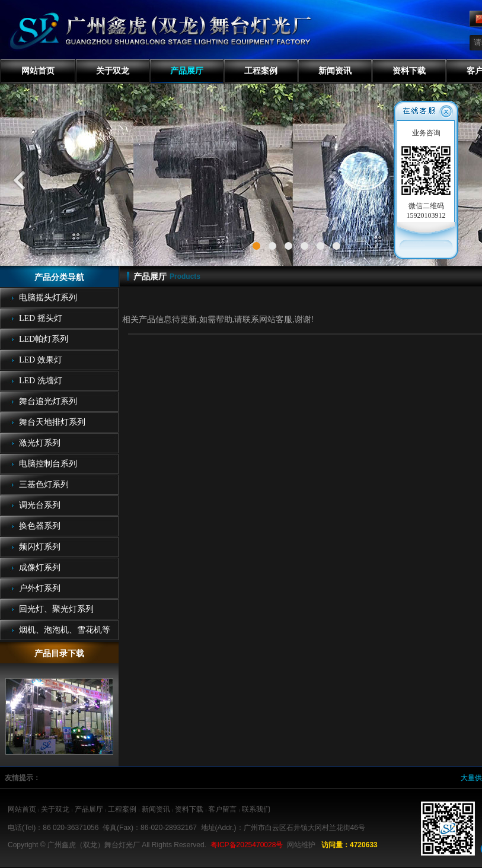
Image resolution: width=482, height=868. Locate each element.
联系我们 (256, 809)
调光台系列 (40, 505)
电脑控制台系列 (48, 464)
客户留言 (222, 809)
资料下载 (409, 71)
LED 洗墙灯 (41, 381)
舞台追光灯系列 (48, 401)
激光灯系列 (40, 443)
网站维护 (301, 845)
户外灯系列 (40, 588)
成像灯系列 (40, 567)
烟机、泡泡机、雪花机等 (65, 630)
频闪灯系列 (40, 547)
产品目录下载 (59, 654)
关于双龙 (113, 71)
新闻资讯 (335, 71)
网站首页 (38, 71)
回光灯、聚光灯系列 (56, 609)
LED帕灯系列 (44, 339)
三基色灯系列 (44, 484)
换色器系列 (40, 526)
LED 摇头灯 (41, 318)
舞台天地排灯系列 (52, 422)
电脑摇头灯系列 (48, 298)
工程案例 (261, 71)
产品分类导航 (59, 277)
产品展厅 (187, 71)
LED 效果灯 (41, 360)
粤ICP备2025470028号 (247, 845)
